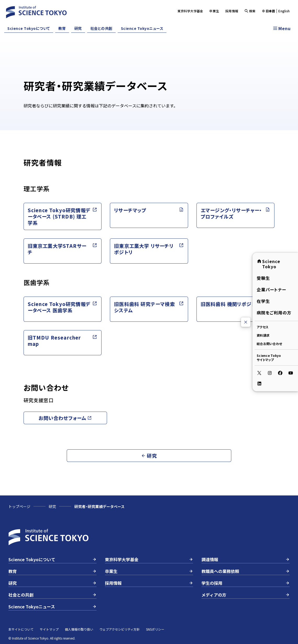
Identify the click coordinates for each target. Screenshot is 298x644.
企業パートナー (271, 290)
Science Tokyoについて (29, 28)
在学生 (263, 301)
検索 (250, 11)
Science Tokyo (268, 264)
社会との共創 (101, 28)
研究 (78, 28)
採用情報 (232, 11)
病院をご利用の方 (274, 313)
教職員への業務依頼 (246, 571)
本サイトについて (21, 629)
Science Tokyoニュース (142, 28)
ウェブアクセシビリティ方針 (120, 629)
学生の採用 (246, 583)
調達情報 (246, 559)
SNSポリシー (155, 629)
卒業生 (214, 11)
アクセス (263, 327)
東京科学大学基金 (190, 11)
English (284, 11)
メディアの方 (246, 595)
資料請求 (263, 335)
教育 (62, 28)
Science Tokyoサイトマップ (269, 358)
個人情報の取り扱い (79, 629)
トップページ (19, 506)
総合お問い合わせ (269, 344)
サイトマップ (49, 629)
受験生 (263, 278)
